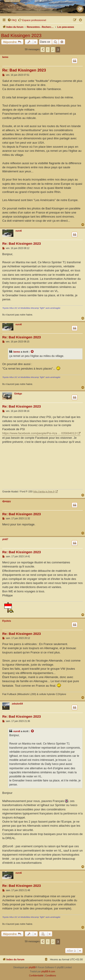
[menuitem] (12, 20)
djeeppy (7, 501)
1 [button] (48, 50)
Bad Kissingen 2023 (21, 36)
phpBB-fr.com (48, 972)
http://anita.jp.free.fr (44, 491)
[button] (43, 50)
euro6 (19, 231)
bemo (5, 57)
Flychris (7, 621)
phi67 (5, 539)
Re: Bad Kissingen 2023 (24, 70)
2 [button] (53, 50)
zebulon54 (17, 704)
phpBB (32, 967)
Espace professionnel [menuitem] (32, 20)
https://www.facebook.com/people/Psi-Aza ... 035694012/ (40, 433)
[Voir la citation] (32, 352)
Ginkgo (18, 394)
